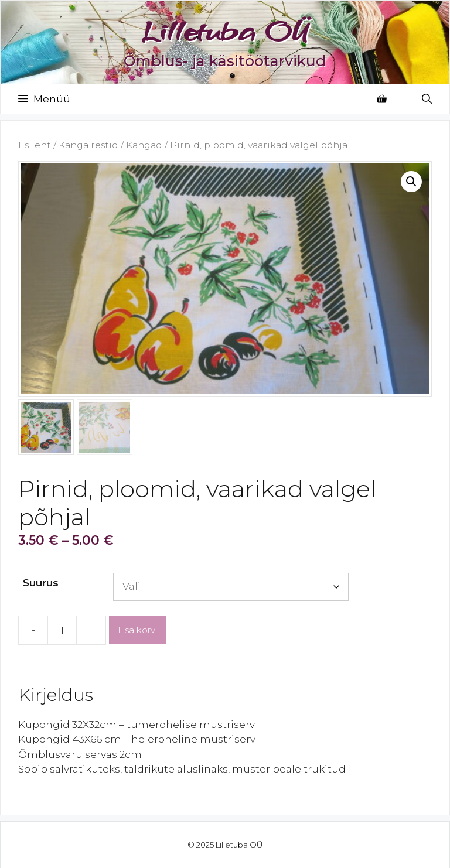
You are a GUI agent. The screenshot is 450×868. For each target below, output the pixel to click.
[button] (411, 182)
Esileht (35, 145)
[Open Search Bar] (427, 99)
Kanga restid (88, 145)
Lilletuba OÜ (225, 31)
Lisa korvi (137, 630)
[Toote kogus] (62, 630)
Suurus (41, 583)
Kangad (144, 145)
